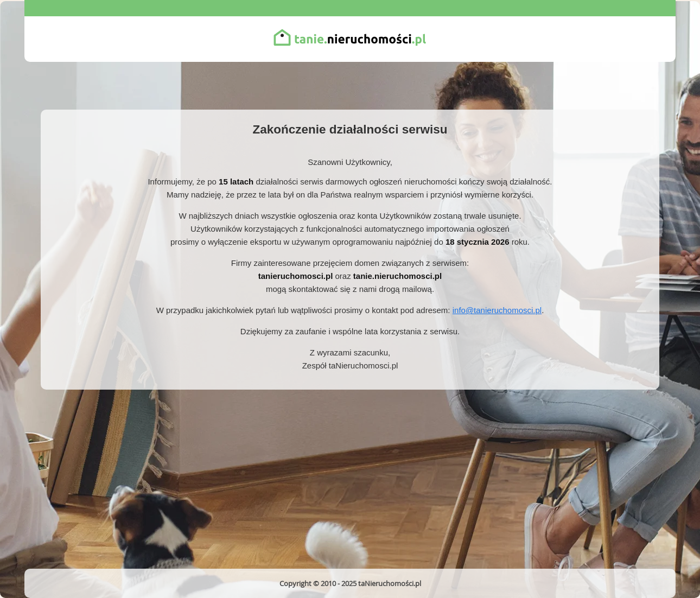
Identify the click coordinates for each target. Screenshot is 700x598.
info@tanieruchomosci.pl (497, 310)
